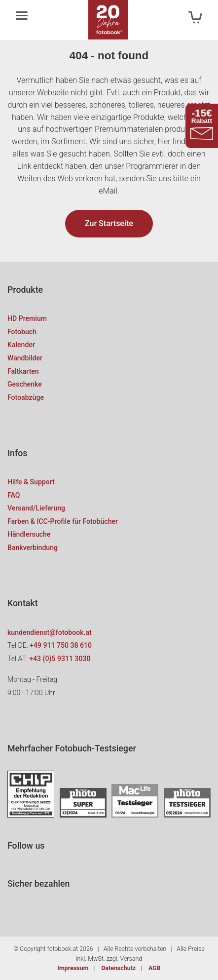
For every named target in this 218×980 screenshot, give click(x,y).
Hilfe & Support (31, 482)
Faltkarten (23, 371)
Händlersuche (29, 534)
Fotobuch (22, 332)
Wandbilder (25, 358)
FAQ (14, 495)
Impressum (73, 968)
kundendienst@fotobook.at (50, 632)
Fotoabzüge (26, 397)
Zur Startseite (109, 223)
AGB (155, 968)
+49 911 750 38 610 (61, 645)
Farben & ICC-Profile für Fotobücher (63, 521)
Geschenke (25, 384)
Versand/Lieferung (36, 508)
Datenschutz (118, 968)
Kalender (21, 345)
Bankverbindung (33, 548)
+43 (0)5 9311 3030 (60, 659)
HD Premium (27, 318)
